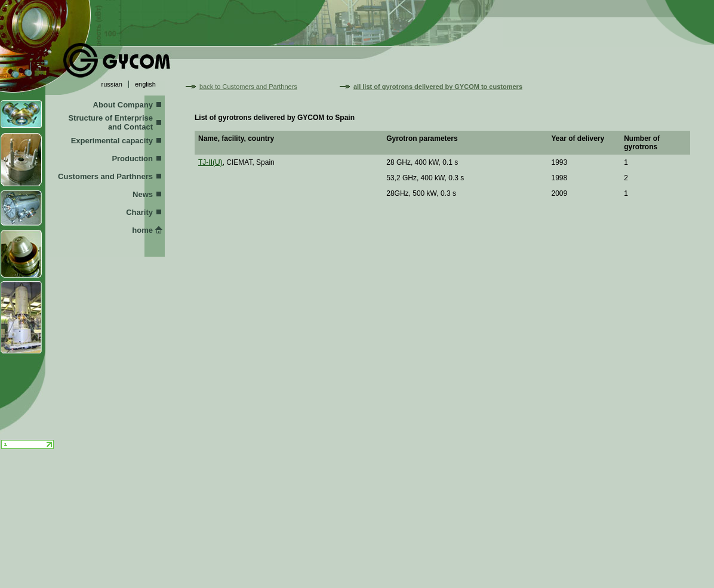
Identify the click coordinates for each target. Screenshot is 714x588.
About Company (123, 105)
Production (132, 158)
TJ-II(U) (210, 162)
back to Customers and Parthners (248, 87)
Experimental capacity (112, 141)
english (145, 84)
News (143, 194)
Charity (139, 212)
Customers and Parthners (105, 176)
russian (112, 84)
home (142, 230)
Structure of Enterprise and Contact (110, 122)
